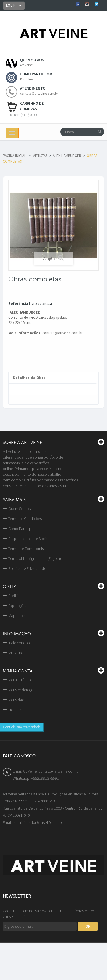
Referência (18, 304)
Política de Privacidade (27, 568)
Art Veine (16, 653)
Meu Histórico (20, 680)
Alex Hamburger (67, 156)
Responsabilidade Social (28, 539)
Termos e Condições (25, 519)
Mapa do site (19, 616)
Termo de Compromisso (28, 549)
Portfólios (16, 596)
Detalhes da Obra (29, 378)
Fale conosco (20, 643)
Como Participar (21, 529)
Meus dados (18, 700)
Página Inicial (14, 156)
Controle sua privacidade (22, 727)
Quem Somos (19, 509)
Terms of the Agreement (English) (35, 558)
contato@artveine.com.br (62, 333)
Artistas (40, 156)
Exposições (18, 606)
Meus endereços (22, 690)
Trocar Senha (19, 710)
